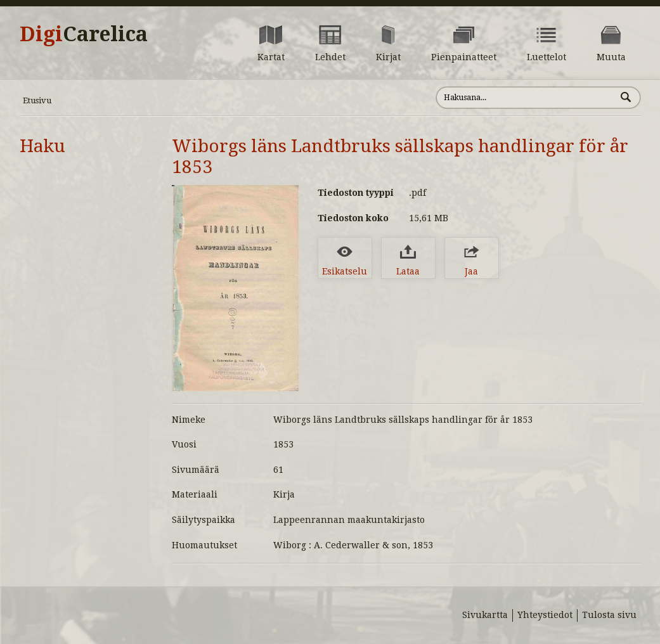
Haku (42, 146)
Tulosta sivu (609, 615)
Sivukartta (485, 615)
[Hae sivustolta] (526, 98)
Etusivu (37, 100)
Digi (84, 34)
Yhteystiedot (545, 615)
